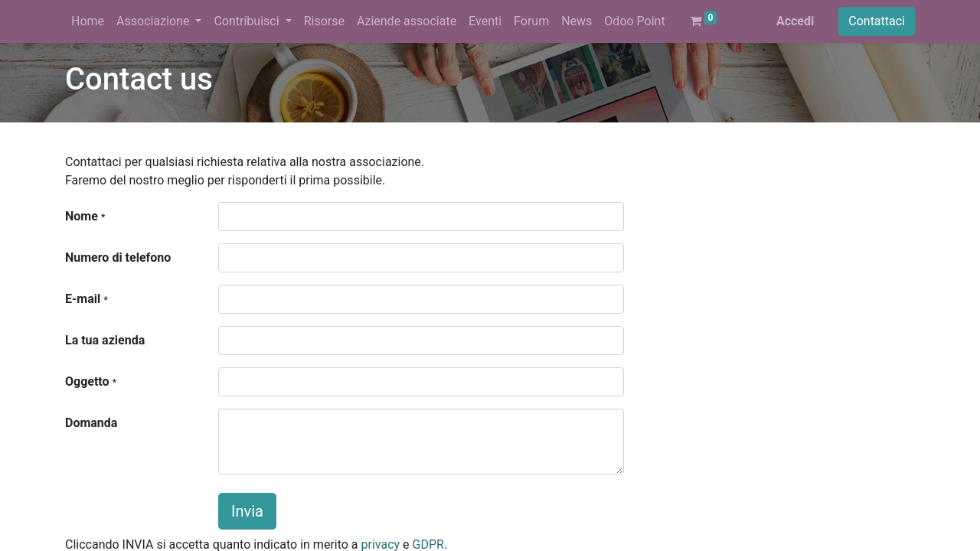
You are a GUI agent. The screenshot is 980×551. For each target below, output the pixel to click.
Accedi (795, 21)
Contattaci (877, 21)
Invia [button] (247, 511)
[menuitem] (88, 21)
